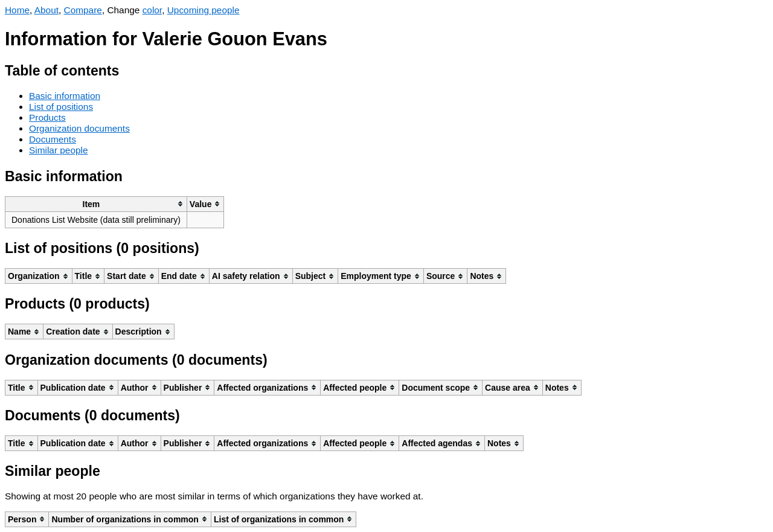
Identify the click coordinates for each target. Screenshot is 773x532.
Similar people (59, 150)
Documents (53, 139)
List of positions (61, 107)
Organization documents (79, 128)
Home (17, 10)
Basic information (65, 96)
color (152, 10)
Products (47, 117)
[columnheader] (96, 204)
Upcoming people (204, 10)
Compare (83, 10)
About (47, 10)
